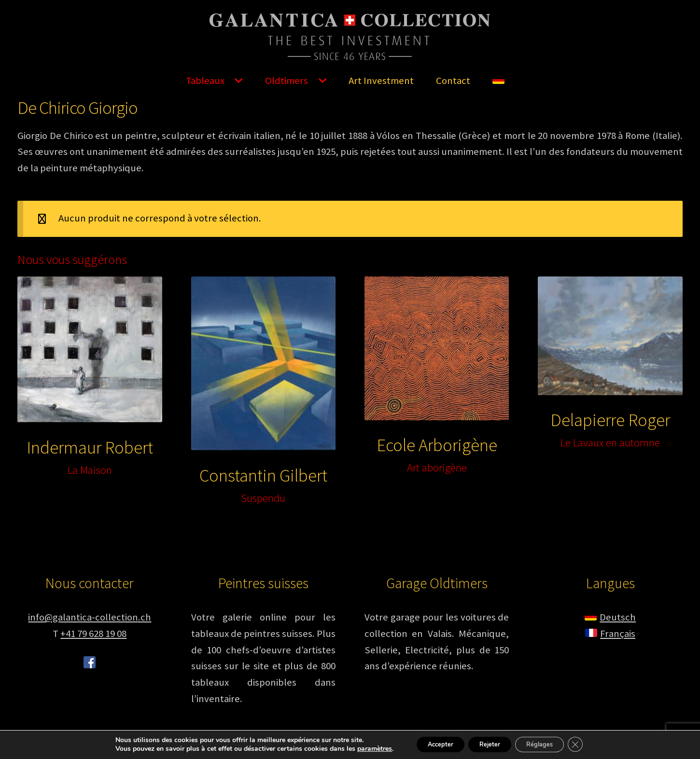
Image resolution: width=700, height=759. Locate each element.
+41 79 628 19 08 (93, 634)
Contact (453, 81)
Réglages (546, 744)
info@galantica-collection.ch (90, 617)
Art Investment (381, 81)
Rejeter (488, 744)
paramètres (361, 748)
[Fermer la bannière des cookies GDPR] (588, 744)
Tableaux (205, 81)
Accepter (431, 744)
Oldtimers (287, 81)
